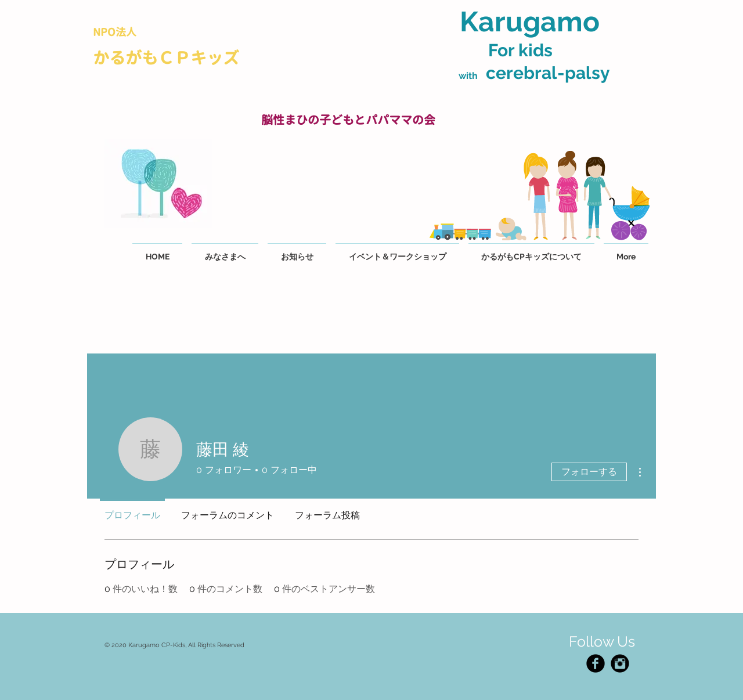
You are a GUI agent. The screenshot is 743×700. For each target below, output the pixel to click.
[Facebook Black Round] (596, 663)
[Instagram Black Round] (620, 663)
